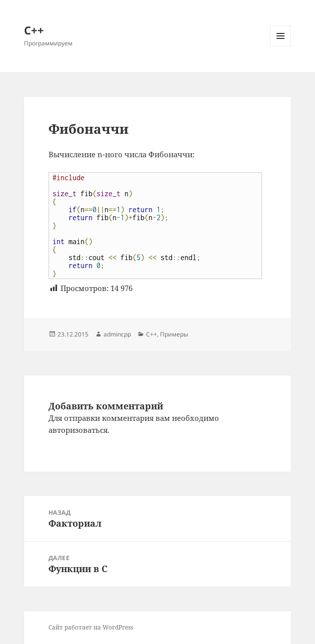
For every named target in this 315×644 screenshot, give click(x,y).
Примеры (174, 334)
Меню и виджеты (281, 46)
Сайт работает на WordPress (91, 627)
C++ (151, 334)
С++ (34, 30)
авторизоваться (78, 430)
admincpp (117, 334)
